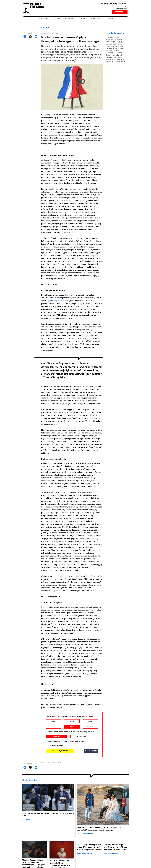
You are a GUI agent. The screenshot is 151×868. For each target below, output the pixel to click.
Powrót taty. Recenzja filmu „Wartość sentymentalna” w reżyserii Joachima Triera (89, 848)
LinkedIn (36, 37)
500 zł (53, 722)
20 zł (72, 727)
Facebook (25, 37)
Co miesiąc (56, 737)
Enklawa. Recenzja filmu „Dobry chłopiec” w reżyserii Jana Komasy (46, 815)
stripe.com (91, 752)
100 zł (90, 722)
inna (90, 727)
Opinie (83, 19)
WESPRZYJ (120, 12)
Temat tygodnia (44, 19)
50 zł (53, 727)
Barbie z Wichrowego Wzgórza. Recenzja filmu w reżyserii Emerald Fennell (116, 848)
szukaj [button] (110, 19)
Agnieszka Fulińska (111, 855)
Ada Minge (26, 821)
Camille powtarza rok (59, 301)
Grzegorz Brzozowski (85, 835)
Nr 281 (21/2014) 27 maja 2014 (52, 34)
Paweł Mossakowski (84, 855)
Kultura (57, 19)
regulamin (60, 746)
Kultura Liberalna (36, 8)
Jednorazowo (81, 737)
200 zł (72, 722)
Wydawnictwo (95, 19)
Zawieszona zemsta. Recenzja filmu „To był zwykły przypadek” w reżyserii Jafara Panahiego (99, 830)
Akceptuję (56, 746)
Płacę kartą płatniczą (60, 751)
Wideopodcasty (71, 19)
